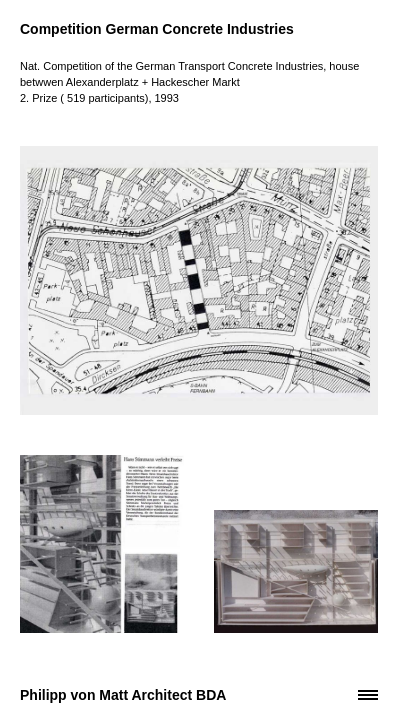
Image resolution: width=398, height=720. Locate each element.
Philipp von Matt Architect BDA (123, 695)
